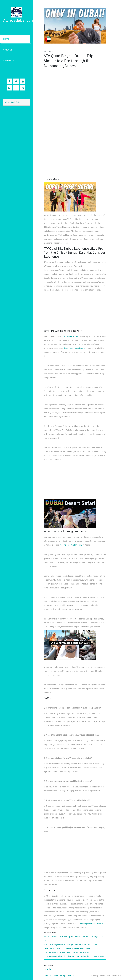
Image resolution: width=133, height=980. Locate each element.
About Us (8, 50)
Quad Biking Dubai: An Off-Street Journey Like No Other (67, 952)
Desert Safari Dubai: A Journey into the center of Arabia (67, 948)
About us (70, 975)
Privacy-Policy (59, 975)
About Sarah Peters (13, 102)
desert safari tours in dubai (75, 348)
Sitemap (49, 975)
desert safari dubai (70, 336)
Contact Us (9, 61)
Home (6, 39)
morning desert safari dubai (91, 924)
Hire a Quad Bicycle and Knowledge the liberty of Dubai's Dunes (70, 944)
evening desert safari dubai (71, 545)
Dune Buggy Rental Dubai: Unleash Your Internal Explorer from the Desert (74, 956)
